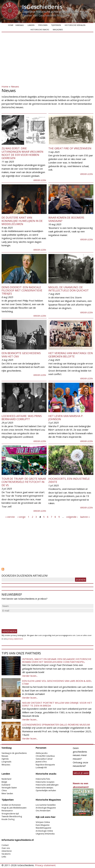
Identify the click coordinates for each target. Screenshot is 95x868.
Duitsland (6, 785)
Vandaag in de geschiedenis (14, 753)
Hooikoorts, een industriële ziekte (69, 480)
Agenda (5, 759)
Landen (31, 25)
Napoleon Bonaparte (45, 765)
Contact (5, 845)
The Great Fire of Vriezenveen (70, 148)
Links (4, 857)
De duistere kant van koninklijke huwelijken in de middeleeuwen (22, 221)
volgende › (72, 517)
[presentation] (26, 619)
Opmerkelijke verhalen (46, 790)
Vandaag (20, 25)
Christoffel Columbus (45, 756)
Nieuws (15, 86)
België (4, 782)
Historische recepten (45, 782)
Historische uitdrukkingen (47, 785)
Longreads (6, 762)
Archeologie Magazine (46, 808)
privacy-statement (15, 639)
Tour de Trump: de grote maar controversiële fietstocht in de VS (24, 482)
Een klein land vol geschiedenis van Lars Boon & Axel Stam (57, 682)
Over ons (6, 848)
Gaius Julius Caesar (44, 759)
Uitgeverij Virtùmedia (45, 834)
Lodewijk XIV (41, 768)
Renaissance (7, 811)
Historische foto (43, 779)
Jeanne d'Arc (41, 762)
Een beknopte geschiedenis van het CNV (21, 355)
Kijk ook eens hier (46, 817)
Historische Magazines (48, 800)
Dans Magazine (43, 825)
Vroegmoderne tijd (10, 814)
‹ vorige (21, 517)
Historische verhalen (75, 25)
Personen (43, 25)
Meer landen (7, 793)
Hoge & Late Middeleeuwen (14, 808)
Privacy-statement (45, 865)
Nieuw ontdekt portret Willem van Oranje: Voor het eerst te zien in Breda (57, 704)
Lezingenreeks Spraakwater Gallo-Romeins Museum (56, 725)
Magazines (58, 30)
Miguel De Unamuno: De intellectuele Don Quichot (69, 289)
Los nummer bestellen (46, 805)
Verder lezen (40, 180)
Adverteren (7, 851)
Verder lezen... (30, 676)
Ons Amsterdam (43, 811)
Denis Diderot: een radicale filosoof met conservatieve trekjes (22, 290)
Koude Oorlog (8, 819)
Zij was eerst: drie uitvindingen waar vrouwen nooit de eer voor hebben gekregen (22, 153)
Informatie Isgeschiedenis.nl (18, 840)
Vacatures (6, 854)
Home (11, 25)
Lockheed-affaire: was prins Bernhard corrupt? (22, 418)
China (4, 790)
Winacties (6, 765)
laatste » (85, 517)
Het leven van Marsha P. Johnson (66, 418)
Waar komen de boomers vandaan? (66, 219)
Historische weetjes (44, 788)
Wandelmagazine (43, 828)
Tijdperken (56, 25)
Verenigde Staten (9, 788)
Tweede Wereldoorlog (12, 816)
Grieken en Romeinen (11, 805)
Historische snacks (40, 30)
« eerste (10, 517)
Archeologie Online (44, 831)
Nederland (6, 779)
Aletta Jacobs (42, 753)
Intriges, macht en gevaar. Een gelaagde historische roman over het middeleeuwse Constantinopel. (57, 660)
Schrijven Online (43, 822)
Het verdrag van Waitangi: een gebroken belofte (71, 355)
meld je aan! (81, 773)
